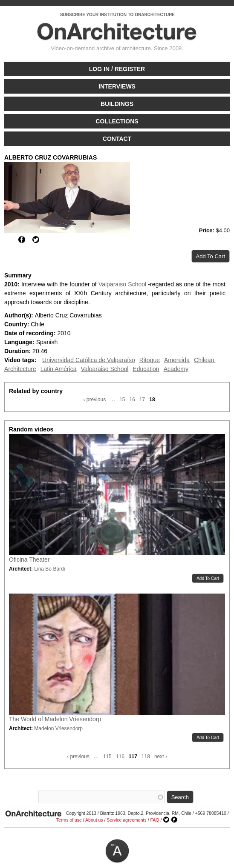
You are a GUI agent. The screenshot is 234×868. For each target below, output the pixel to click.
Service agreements (126, 820)
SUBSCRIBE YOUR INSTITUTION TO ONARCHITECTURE (117, 15)
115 (107, 757)
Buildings (117, 104)
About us (94, 820)
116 (120, 757)
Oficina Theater (29, 560)
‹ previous (94, 400)
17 (142, 400)
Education (146, 369)
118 (146, 757)
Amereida (177, 360)
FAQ (155, 820)
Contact (117, 139)
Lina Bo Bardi (49, 569)
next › (161, 757)
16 (132, 400)
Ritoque (150, 360)
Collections (117, 121)
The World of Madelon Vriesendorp (55, 719)
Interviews (117, 86)
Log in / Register (117, 69)
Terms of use (69, 820)
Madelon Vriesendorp (58, 728)
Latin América (59, 369)
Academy (176, 369)
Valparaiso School (122, 284)
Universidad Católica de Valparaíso (89, 360)
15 (122, 400)
